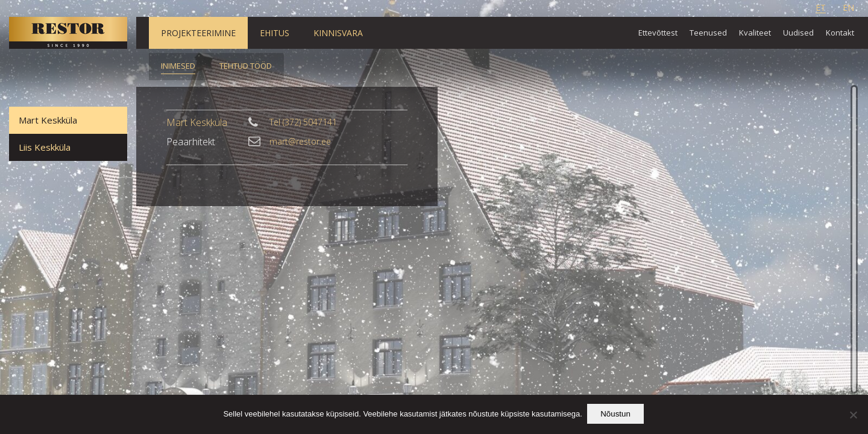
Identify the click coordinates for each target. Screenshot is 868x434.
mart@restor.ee (300, 141)
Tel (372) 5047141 (303, 122)
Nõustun (617, 415)
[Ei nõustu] (853, 415)
